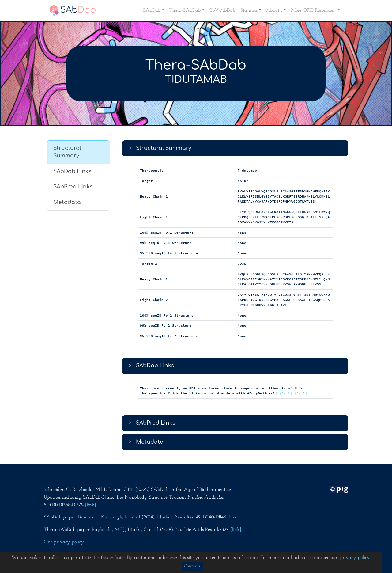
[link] (90, 505)
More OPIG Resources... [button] (314, 10)
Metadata (67, 202)
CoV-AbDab (222, 10)
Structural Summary (67, 152)
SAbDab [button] (152, 10)
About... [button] (274, 10)
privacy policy (355, 558)
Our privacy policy (64, 542)
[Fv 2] (301, 393)
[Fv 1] (286, 393)
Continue (192, 566)
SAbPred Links (73, 187)
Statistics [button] (249, 10)
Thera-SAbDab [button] (185, 10)
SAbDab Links (72, 171)
